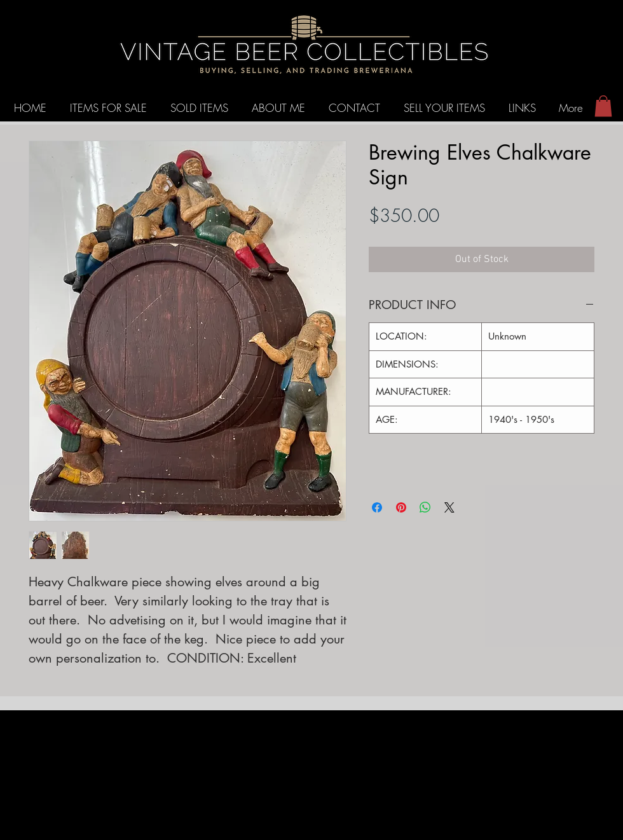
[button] (603, 106)
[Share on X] (449, 507)
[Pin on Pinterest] (401, 507)
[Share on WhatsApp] (425, 507)
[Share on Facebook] (377, 507)
